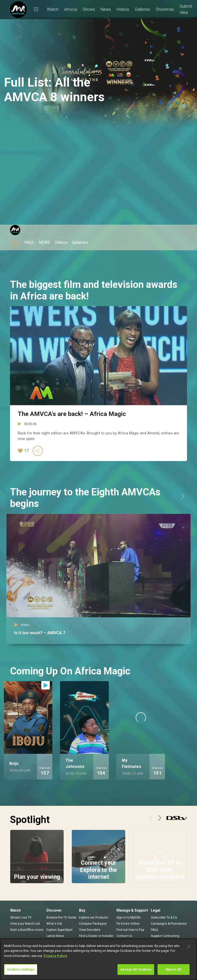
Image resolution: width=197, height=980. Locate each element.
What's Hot (54, 924)
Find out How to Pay (130, 930)
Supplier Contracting (165, 936)
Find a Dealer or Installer (96, 936)
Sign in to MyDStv (129, 918)
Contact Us (124, 936)
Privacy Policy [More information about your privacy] (55, 956)
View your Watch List (25, 924)
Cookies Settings (21, 969)
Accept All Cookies (136, 969)
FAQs (155, 930)
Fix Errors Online (128, 924)
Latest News (55, 936)
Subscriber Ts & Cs (164, 918)
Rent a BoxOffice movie (27, 930)
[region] (98, 959)
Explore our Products (94, 918)
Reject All (174, 969)
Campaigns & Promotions (169, 924)
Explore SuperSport (60, 930)
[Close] (189, 946)
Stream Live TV (21, 918)
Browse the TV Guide (61, 918)
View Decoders (90, 930)
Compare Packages (93, 924)
